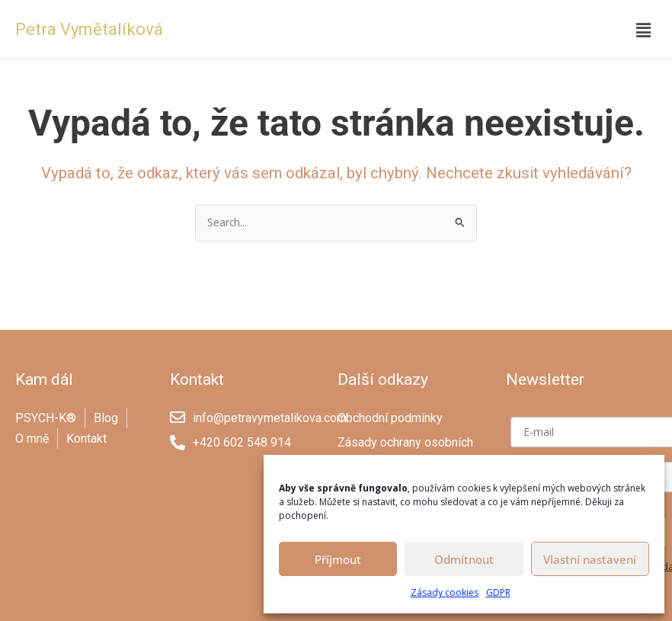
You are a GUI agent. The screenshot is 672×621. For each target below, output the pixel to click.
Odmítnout (464, 559)
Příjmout (338, 559)
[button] (644, 30)
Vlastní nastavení (590, 559)
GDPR (498, 592)
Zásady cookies (445, 592)
